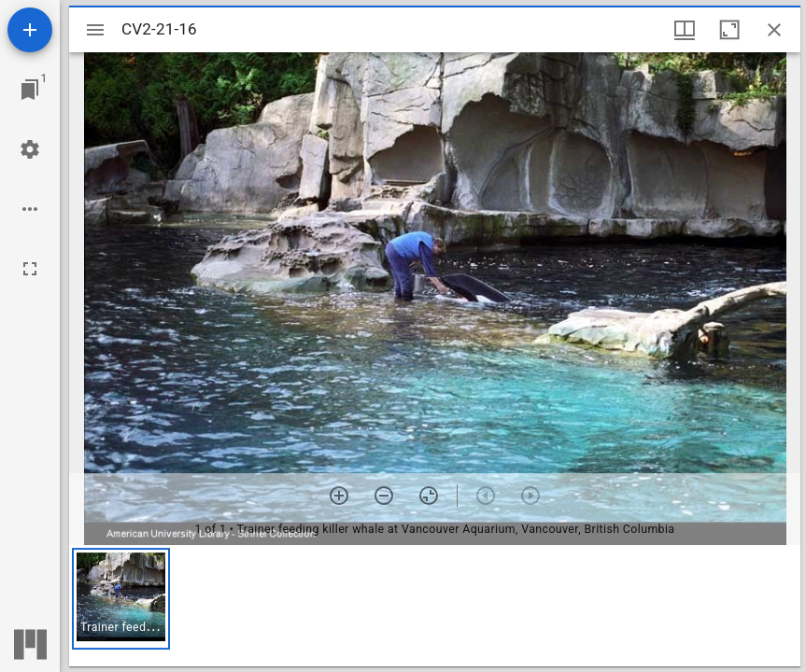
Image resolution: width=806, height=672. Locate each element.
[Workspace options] (30, 209)
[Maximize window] (729, 30)
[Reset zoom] (429, 496)
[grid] (435, 606)
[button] (121, 599)
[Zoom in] (339, 496)
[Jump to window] (30, 90)
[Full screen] (30, 269)
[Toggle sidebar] (95, 30)
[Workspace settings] (30, 149)
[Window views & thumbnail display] (685, 30)
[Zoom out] (384, 496)
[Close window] (774, 30)
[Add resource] (30, 30)
